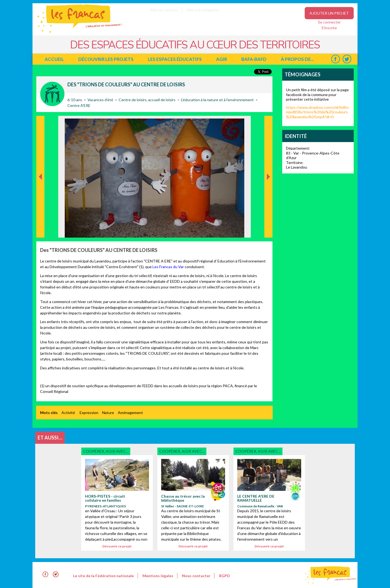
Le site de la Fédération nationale (103, 576)
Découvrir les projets (106, 59)
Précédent (40, 229)
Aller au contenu (164, 10)
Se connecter (329, 22)
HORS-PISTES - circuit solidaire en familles (105, 498)
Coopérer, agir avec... (52, 94)
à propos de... (297, 59)
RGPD (225, 576)
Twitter (347, 59)
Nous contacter (196, 576)
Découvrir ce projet (117, 546)
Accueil (54, 59)
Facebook (335, 59)
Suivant (268, 121)
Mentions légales (158, 576)
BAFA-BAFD (254, 59)
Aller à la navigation (203, 10)
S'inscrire (329, 28)
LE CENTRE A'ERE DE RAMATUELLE (256, 498)
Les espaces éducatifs (175, 59)
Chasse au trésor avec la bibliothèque (183, 498)
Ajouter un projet (329, 13)
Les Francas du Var (168, 267)
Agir (222, 59)
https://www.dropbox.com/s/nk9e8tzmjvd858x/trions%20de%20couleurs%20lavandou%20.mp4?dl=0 (317, 112)
